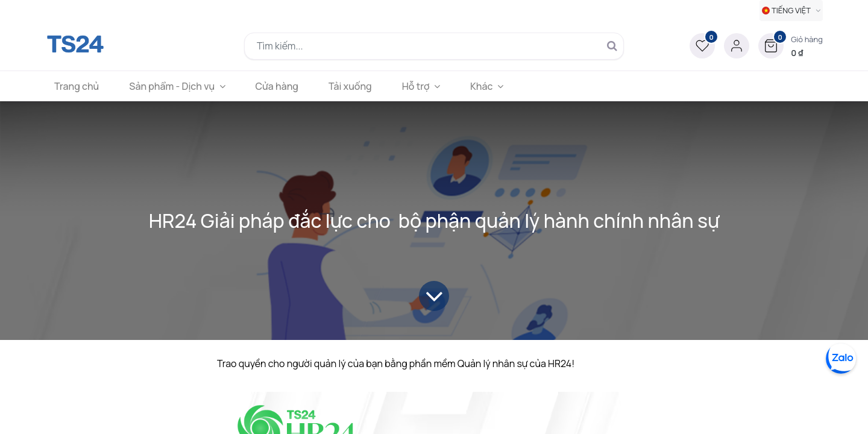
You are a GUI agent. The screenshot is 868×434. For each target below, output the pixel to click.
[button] (791, 46)
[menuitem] (77, 86)
